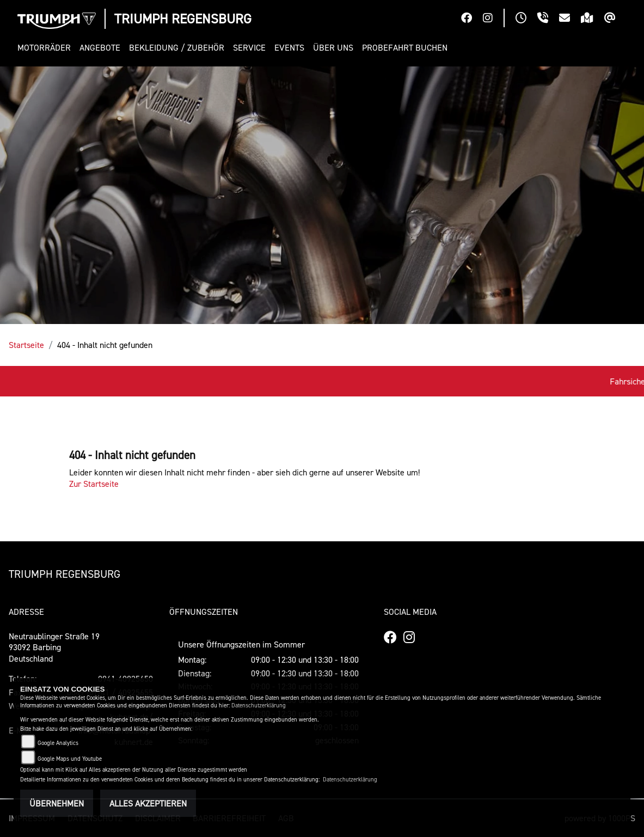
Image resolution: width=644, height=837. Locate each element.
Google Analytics (58, 743)
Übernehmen (57, 803)
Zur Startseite (94, 484)
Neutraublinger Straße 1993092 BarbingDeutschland (54, 647)
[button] (46, 48)
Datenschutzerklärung (259, 705)
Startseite (26, 345)
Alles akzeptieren (148, 803)
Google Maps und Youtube (70, 759)
